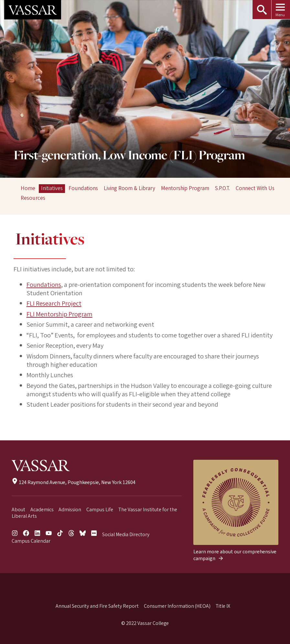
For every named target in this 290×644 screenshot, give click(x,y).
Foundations (83, 188)
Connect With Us (255, 188)
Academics (42, 510)
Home (28, 188)
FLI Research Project (54, 304)
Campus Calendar (31, 541)
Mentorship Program (185, 188)
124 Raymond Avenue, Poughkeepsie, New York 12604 (74, 482)
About (18, 510)
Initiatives (52, 188)
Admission (70, 510)
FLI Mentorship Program (59, 314)
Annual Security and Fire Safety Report (97, 606)
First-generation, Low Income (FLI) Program (129, 156)
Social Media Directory (126, 535)
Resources (33, 198)
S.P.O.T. (222, 188)
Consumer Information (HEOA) (177, 606)
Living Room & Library (129, 188)
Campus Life (100, 510)
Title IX (223, 606)
